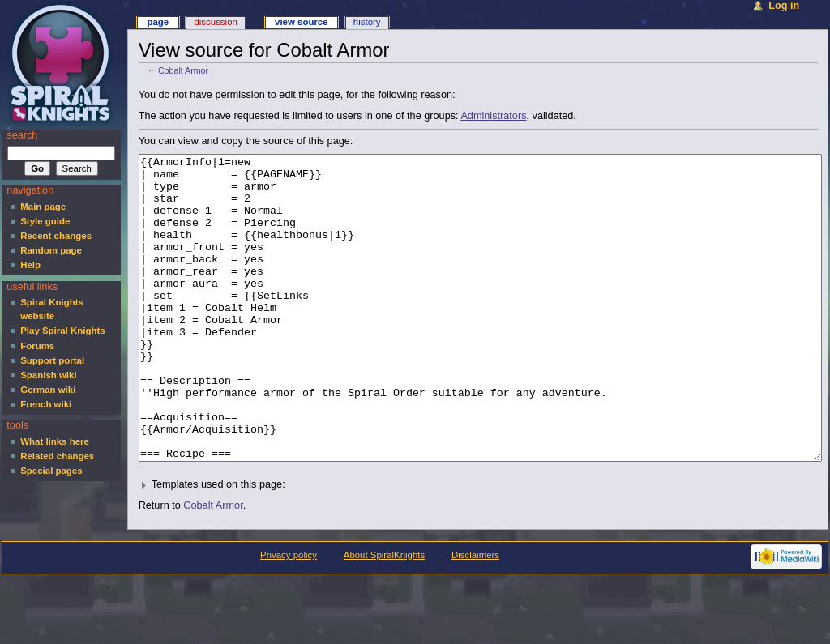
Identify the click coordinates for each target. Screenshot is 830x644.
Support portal (52, 360)
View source (302, 22)
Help (30, 265)
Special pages (51, 471)
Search (22, 135)
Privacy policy (289, 616)
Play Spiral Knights (62, 331)
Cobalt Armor (183, 70)
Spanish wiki (48, 375)
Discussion (215, 22)
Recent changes (56, 236)
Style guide (45, 221)
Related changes (57, 456)
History (367, 22)
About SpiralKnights (384, 616)
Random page (51, 250)
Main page (43, 207)
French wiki (46, 404)
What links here (55, 441)
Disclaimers (475, 616)
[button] (479, 546)
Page (158, 22)
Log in (784, 6)
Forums (37, 346)
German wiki (48, 390)
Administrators (493, 116)
